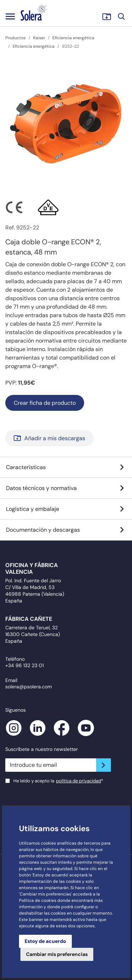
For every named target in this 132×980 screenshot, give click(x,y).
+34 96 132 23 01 (24, 665)
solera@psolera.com (29, 687)
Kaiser (39, 38)
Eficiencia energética (73, 38)
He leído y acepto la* (58, 781)
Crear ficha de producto (45, 403)
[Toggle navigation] (10, 16)
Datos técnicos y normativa (66, 488)
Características (66, 467)
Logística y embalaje (66, 509)
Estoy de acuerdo (45, 941)
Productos (15, 38)
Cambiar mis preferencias (57, 954)
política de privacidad (78, 781)
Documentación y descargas (66, 530)
